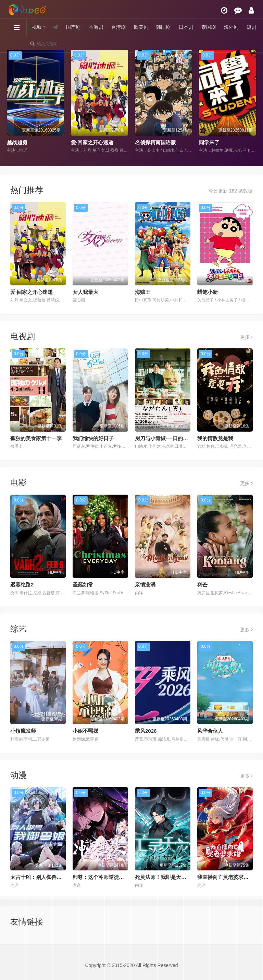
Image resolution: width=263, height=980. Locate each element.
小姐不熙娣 (85, 731)
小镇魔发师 (23, 731)
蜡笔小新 (208, 292)
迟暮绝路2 (22, 585)
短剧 (251, 27)
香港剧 (96, 27)
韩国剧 (163, 27)
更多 (246, 337)
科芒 (202, 585)
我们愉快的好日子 (93, 438)
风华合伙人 (210, 731)
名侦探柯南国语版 (155, 142)
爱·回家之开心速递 (92, 142)
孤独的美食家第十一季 (36, 438)
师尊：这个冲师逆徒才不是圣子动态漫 (116, 877)
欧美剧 (141, 27)
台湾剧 (118, 27)
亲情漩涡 (145, 585)
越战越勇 (17, 142)
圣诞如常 (83, 585)
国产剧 (73, 27)
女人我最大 (85, 292)
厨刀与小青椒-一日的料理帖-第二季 (175, 438)
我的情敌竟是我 (215, 438)
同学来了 (209, 142)
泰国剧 (209, 27)
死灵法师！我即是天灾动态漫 (168, 877)
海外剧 (231, 27)
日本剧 (186, 27)
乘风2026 (146, 731)
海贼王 (143, 292)
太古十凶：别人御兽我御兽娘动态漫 (51, 877)
